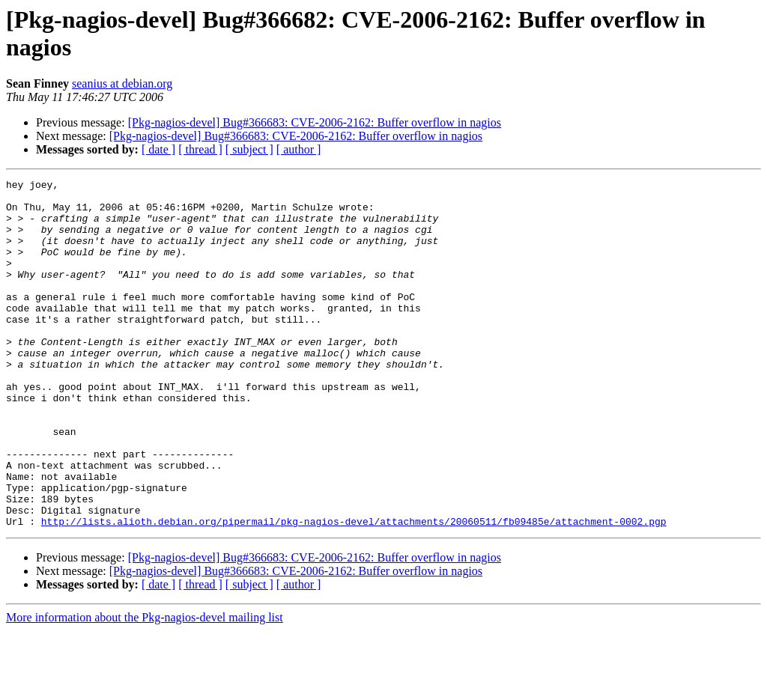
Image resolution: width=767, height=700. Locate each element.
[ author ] (299, 149)
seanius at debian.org (122, 83)
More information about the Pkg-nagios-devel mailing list (145, 687)
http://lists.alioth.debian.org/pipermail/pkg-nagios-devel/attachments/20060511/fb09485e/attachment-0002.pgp (354, 591)
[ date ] (158, 149)
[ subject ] (249, 149)
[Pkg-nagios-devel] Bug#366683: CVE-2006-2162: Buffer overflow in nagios (315, 122)
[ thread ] (200, 149)
